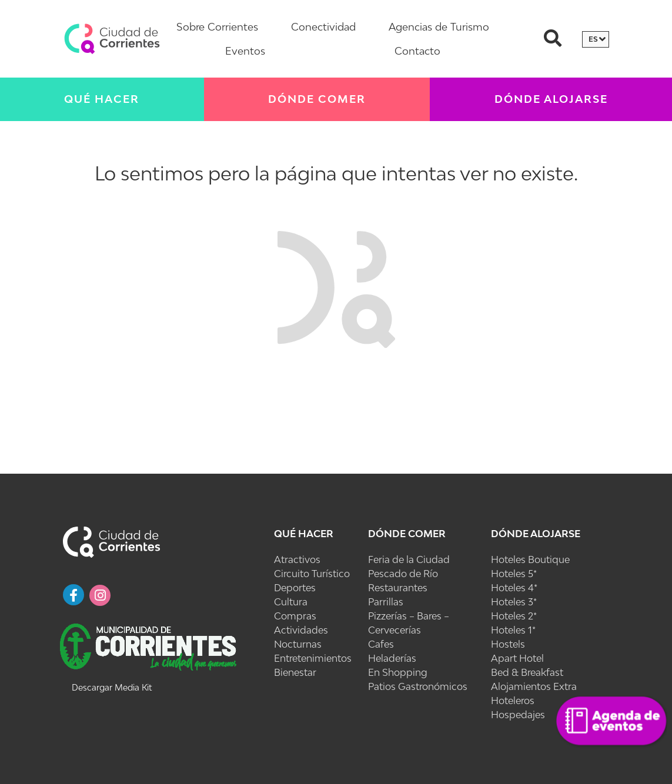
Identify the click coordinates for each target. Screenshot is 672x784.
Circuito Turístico (312, 574)
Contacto (417, 51)
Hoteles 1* (513, 630)
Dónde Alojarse (536, 534)
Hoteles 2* (514, 616)
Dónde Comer (317, 99)
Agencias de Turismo (439, 27)
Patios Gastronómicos (418, 686)
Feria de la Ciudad (409, 559)
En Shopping (398, 672)
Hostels (508, 644)
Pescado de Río (403, 574)
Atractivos (297, 559)
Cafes (381, 644)
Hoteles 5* (514, 574)
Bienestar (295, 672)
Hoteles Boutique (530, 559)
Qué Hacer (102, 99)
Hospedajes (518, 715)
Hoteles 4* (514, 588)
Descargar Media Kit (112, 687)
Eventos (245, 51)
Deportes (295, 588)
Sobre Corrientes (217, 27)
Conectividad (323, 27)
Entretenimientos (313, 658)
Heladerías (392, 658)
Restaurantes (398, 588)
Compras (295, 616)
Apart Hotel (517, 658)
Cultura (291, 602)
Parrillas (386, 602)
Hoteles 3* (514, 602)
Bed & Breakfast (527, 672)
